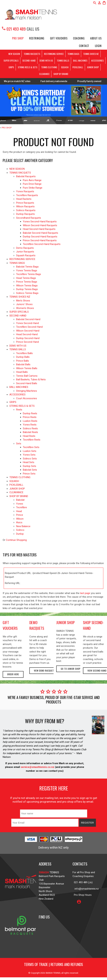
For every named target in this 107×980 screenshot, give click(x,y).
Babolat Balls (23, 364)
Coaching (79, 38)
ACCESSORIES (97, 60)
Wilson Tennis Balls (27, 368)
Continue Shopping (16, 540)
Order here (13, 674)
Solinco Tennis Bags (27, 293)
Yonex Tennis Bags (27, 270)
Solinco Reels (30, 428)
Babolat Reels (30, 432)
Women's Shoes (25, 308)
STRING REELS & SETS (28, 67)
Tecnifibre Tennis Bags (29, 274)
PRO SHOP (18, 38)
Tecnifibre (22, 507)
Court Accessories (27, 398)
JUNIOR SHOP (93, 67)
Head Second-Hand (27, 334)
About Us (96, 38)
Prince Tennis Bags (27, 282)
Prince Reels (30, 417)
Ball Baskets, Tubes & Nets (31, 379)
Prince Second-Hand (27, 342)
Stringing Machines (27, 391)
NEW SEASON (14, 54)
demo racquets (37, 625)
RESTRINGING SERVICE (54, 54)
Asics (19, 522)
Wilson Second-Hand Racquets (40, 225)
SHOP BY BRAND (61, 74)
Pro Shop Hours (82, 895)
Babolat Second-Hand (28, 319)
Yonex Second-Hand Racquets (40, 222)
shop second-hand (93, 625)
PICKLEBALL (78, 67)
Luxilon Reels (30, 421)
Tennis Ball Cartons (27, 376)
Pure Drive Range (32, 184)
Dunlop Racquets (25, 214)
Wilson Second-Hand (28, 331)
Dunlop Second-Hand (28, 338)
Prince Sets (29, 474)
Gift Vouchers (59, 38)
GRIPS (11, 67)
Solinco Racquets (26, 210)
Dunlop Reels (30, 413)
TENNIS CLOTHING (49, 67)
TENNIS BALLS (63, 60)
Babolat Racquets (26, 176)
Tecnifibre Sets (31, 447)
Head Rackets (24, 199)
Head (19, 511)
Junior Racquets (25, 252)
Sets (19, 444)
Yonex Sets (29, 455)
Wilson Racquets (25, 206)
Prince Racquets (25, 203)
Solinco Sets (30, 459)
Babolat (20, 500)
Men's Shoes (23, 301)
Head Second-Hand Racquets (39, 229)
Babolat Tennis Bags (27, 267)
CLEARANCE (44, 74)
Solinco (20, 530)
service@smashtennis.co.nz (37, 767)
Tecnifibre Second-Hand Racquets (42, 244)
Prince (20, 515)
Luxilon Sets (30, 451)
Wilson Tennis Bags (27, 286)
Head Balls (22, 372)
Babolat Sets (30, 470)
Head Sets (29, 462)
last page (85, 593)
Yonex (20, 504)
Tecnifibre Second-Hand (29, 327)
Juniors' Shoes (24, 304)
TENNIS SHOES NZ (91, 54)
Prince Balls (23, 361)
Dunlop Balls (23, 357)
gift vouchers (10, 625)
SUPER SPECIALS (11, 60)
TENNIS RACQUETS (32, 54)
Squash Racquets (26, 255)
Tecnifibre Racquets (27, 195)
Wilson (20, 519)
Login (98, 46)
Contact (84, 46)
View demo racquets (45, 671)
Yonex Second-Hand (27, 323)
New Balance (23, 526)
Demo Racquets (25, 248)
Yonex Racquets (25, 191)
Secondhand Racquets (29, 218)
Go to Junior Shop (71, 669)
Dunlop (20, 534)
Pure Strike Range (33, 188)
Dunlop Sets (29, 466)
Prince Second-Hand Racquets (40, 240)
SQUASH (65, 67)
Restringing (37, 38)
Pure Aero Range (32, 180)
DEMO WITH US (46, 60)
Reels (19, 410)
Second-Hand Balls (27, 383)
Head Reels (29, 436)
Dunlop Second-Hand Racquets (40, 237)
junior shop (66, 622)
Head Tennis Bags (26, 278)
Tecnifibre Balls (24, 353)
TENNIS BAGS (73, 54)
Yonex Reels (30, 425)
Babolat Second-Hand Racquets (40, 233)
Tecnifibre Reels (32, 440)
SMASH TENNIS (53, 973)
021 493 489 (14, 29)
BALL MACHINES (80, 60)
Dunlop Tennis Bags (27, 289)
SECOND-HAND (29, 60)
